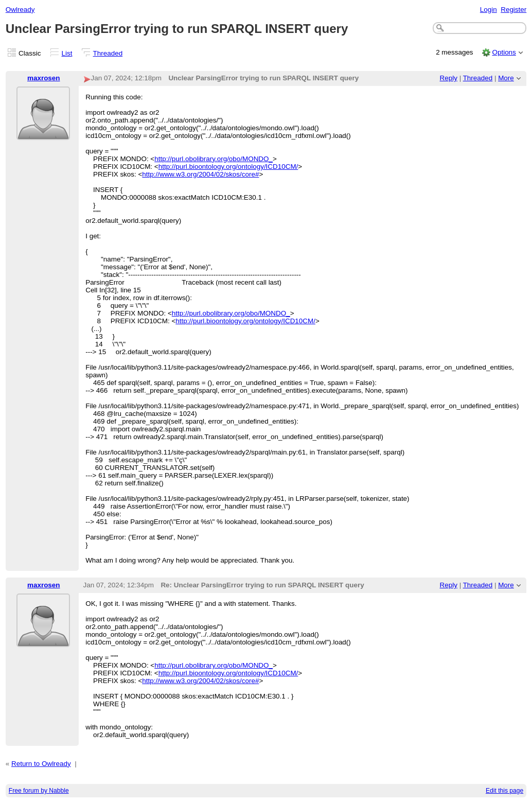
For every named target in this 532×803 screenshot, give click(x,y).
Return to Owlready (41, 764)
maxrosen (44, 78)
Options (504, 52)
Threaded (108, 53)
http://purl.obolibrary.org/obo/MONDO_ (214, 159)
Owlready (20, 10)
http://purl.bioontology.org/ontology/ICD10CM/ (228, 167)
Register (513, 10)
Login (489, 10)
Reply (449, 78)
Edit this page (504, 791)
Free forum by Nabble (39, 791)
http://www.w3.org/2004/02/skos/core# (200, 174)
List (67, 53)
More (506, 78)
